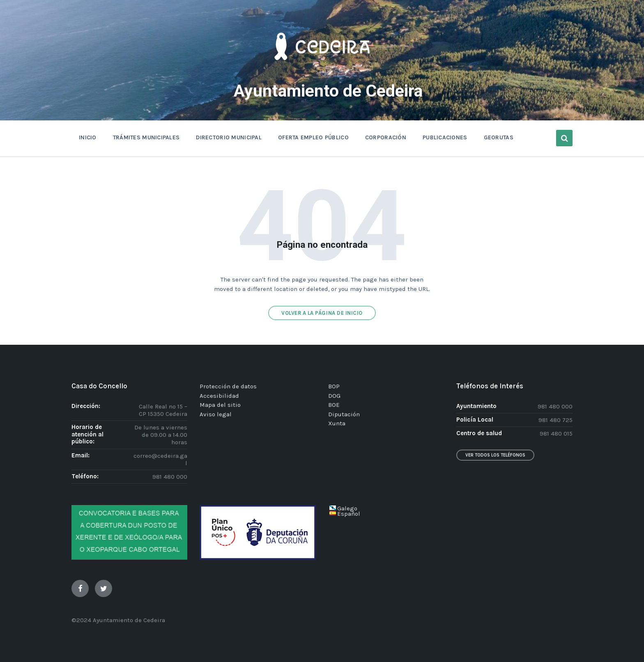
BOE (334, 405)
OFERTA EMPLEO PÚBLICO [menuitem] (313, 137)
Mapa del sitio (220, 405)
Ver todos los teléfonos (495, 455)
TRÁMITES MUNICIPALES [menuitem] (146, 137)
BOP (334, 386)
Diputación (344, 414)
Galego (347, 508)
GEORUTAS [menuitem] (499, 137)
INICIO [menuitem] (88, 137)
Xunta (337, 423)
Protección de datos (228, 386)
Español (349, 514)
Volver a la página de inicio (322, 313)
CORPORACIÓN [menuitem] (386, 137)
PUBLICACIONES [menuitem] (445, 137)
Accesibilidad (219, 396)
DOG (334, 396)
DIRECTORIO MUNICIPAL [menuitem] (229, 137)
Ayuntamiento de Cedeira (328, 90)
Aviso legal (216, 414)
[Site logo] (322, 72)
